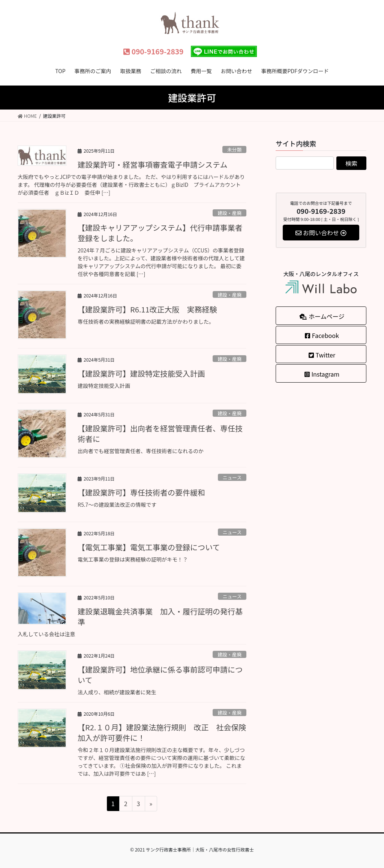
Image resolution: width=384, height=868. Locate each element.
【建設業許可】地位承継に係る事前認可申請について (160, 675)
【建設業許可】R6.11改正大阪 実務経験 (151, 309)
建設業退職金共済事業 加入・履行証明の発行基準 (160, 616)
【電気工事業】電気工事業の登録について (149, 547)
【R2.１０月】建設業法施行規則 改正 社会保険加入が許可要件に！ (162, 732)
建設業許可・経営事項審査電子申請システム (152, 164)
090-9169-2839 (153, 51)
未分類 (234, 149)
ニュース (232, 477)
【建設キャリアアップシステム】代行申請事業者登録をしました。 (160, 233)
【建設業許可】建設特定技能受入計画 (141, 373)
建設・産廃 (229, 213)
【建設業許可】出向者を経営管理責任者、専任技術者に (160, 433)
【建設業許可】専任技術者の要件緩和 (141, 492)
